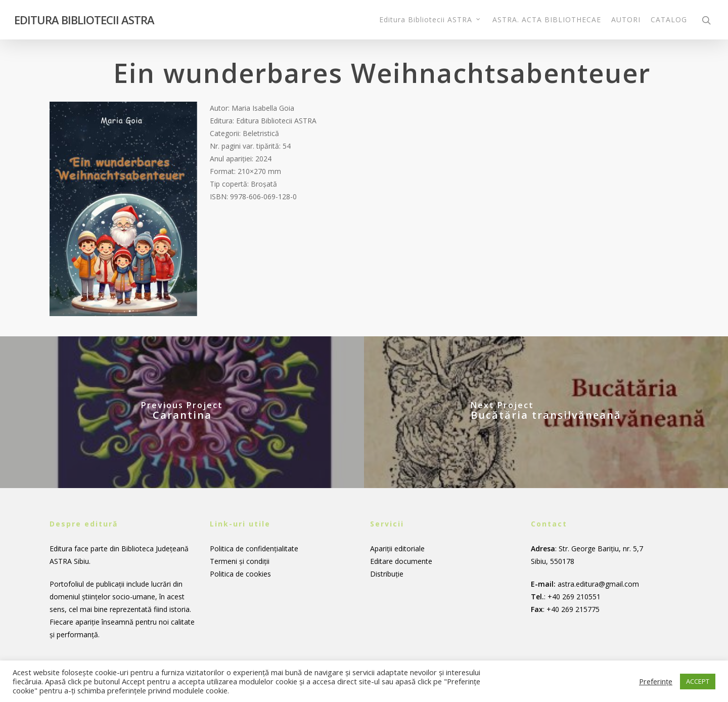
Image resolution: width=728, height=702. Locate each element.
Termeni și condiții (240, 561)
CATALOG (669, 20)
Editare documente (401, 561)
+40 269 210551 (574, 597)
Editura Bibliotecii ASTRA (430, 20)
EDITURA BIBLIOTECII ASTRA (84, 20)
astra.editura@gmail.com (598, 584)
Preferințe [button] (656, 681)
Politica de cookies (240, 574)
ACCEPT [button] (698, 681)
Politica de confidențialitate (254, 549)
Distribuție (387, 574)
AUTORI (626, 20)
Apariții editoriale (397, 549)
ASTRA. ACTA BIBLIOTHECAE (547, 20)
